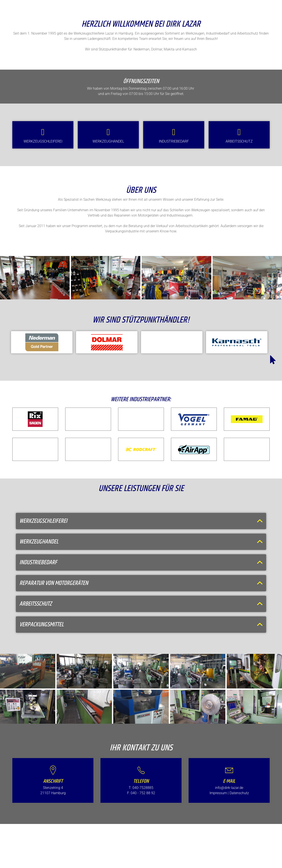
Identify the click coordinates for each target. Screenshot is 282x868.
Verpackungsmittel (42, 625)
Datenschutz (239, 793)
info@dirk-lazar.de (229, 788)
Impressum (218, 793)
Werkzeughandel (108, 141)
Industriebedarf (174, 141)
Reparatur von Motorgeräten (54, 583)
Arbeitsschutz (239, 141)
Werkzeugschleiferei (43, 141)
